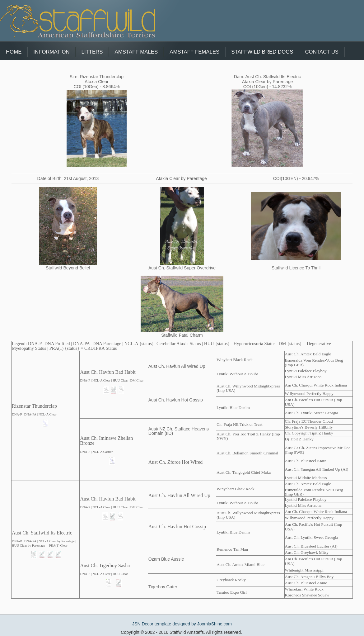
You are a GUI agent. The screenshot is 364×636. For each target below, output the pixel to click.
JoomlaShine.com (215, 624)
